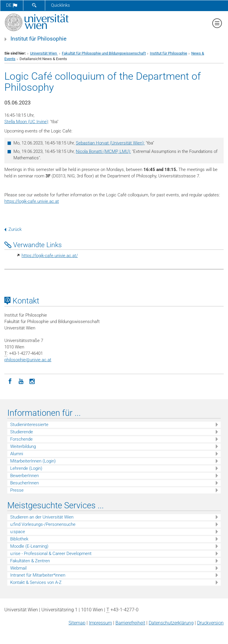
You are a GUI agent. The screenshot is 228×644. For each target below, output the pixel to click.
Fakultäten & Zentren (30, 561)
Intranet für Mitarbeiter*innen (38, 575)
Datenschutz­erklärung (171, 623)
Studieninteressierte (29, 425)
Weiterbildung (23, 446)
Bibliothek (19, 539)
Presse (17, 490)
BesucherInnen (24, 483)
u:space (18, 532)
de (12, 5)
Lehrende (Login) (26, 468)
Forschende (21, 439)
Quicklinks (60, 5)
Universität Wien (44, 53)
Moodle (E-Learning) (29, 546)
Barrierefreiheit (130, 623)
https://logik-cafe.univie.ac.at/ (50, 256)
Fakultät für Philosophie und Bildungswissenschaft (104, 53)
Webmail (18, 568)
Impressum (100, 623)
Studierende (22, 432)
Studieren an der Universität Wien (42, 517)
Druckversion (210, 623)
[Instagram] (32, 381)
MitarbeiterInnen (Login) (33, 461)
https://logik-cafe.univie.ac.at (32, 201)
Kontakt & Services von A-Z (36, 582)
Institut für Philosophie (38, 39)
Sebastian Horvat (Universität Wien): (110, 143)
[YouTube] (21, 381)
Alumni (17, 454)
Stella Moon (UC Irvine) (26, 122)
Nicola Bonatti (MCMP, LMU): (103, 151)
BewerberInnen (24, 476)
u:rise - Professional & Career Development (51, 554)
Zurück (13, 229)
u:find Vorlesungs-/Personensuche (43, 524)
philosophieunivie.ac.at (28, 360)
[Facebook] (10, 381)
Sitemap (77, 623)
